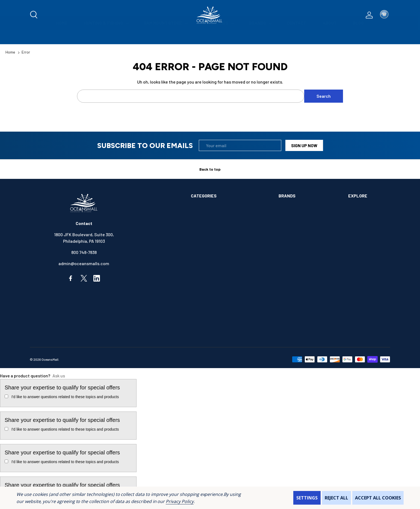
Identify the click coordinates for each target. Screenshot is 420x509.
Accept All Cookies (378, 498)
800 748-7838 (84, 252)
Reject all (336, 498)
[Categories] (218, 37)
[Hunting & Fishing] (106, 37)
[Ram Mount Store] (165, 37)
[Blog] (358, 37)
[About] (329, 37)
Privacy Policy (180, 501)
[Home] (62, 37)
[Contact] (296, 37)
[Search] (34, 15)
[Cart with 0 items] (384, 15)
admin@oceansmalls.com (84, 263)
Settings (307, 498)
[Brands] (260, 37)
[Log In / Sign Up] (369, 15)
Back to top (210, 169)
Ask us (59, 376)
